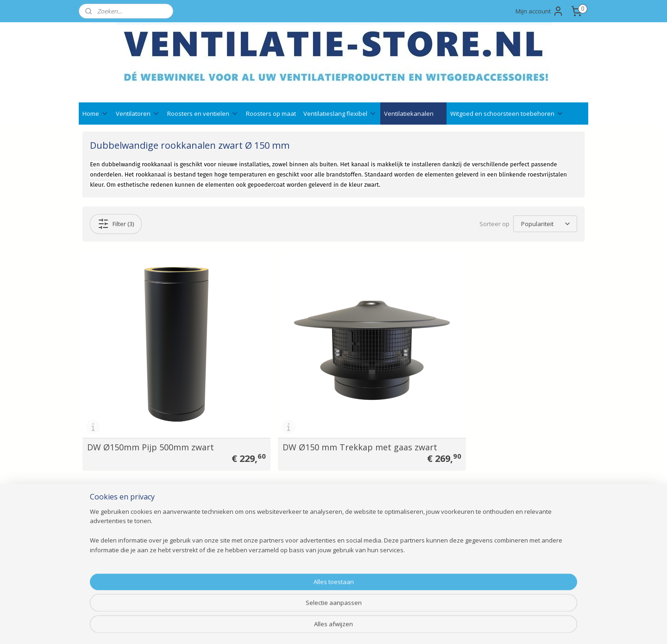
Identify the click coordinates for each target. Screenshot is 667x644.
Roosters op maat (271, 114)
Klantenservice (104, 528)
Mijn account (540, 11)
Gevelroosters (205, 518)
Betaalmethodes (311, 539)
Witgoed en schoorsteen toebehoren (507, 114)
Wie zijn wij (99, 539)
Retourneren (305, 559)
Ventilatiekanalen (413, 114)
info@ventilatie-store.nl (430, 508)
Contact (94, 497)
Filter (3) (116, 224)
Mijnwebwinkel (439, 627)
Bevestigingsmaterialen (219, 580)
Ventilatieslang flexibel (340, 114)
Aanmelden (514, 529)
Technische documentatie (325, 508)
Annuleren (301, 570)
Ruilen (295, 549)
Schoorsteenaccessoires (221, 570)
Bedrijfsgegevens (108, 508)
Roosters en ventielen (203, 114)
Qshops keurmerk (313, 518)
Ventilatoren (138, 114)
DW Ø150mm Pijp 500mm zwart (151, 422)
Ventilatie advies (310, 497)
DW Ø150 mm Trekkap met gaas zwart (322, 417)
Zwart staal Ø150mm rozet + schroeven (484, 417)
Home (95, 114)
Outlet (195, 591)
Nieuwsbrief (304, 528)
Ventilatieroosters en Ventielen (230, 508)
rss (323, 627)
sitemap (304, 627)
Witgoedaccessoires (214, 528)
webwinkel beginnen (359, 627)
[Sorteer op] (545, 224)
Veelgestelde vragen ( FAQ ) (124, 518)
